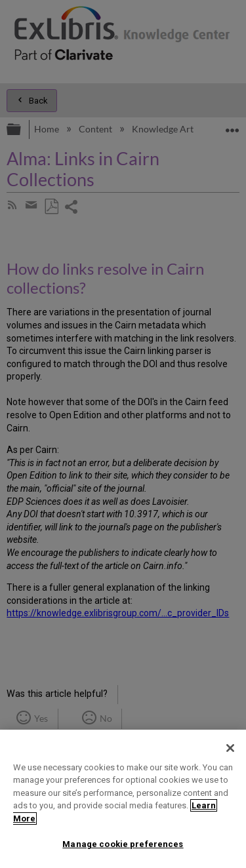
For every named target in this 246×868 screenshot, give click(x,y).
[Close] (230, 748)
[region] (123, 799)
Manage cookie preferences (123, 844)
